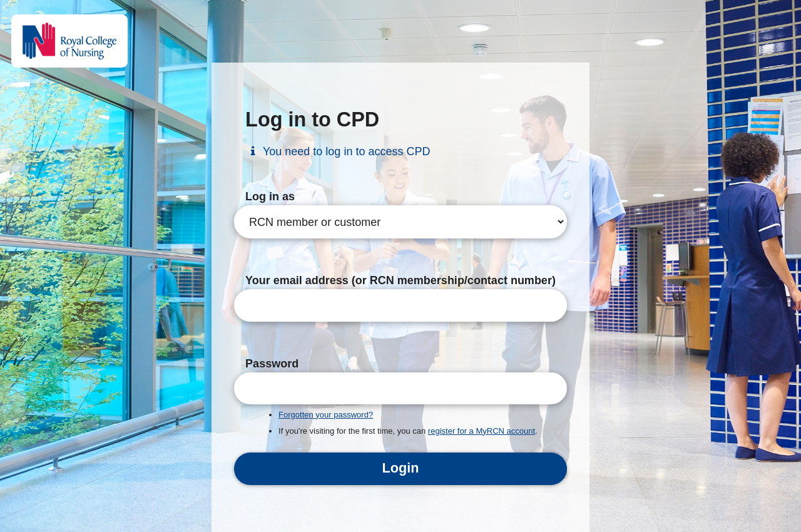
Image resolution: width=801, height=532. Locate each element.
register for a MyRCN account (482, 431)
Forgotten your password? (326, 415)
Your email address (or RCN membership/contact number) (400, 280)
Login (401, 468)
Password (272, 364)
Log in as (270, 197)
